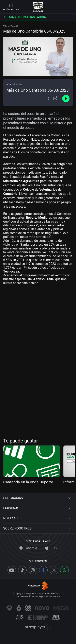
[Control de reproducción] (66, 99)
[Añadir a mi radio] (55, 99)
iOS (51, 548)
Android (28, 548)
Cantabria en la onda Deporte (28, 482)
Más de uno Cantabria (25, 17)
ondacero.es (11, 7)
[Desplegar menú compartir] (48, 99)
